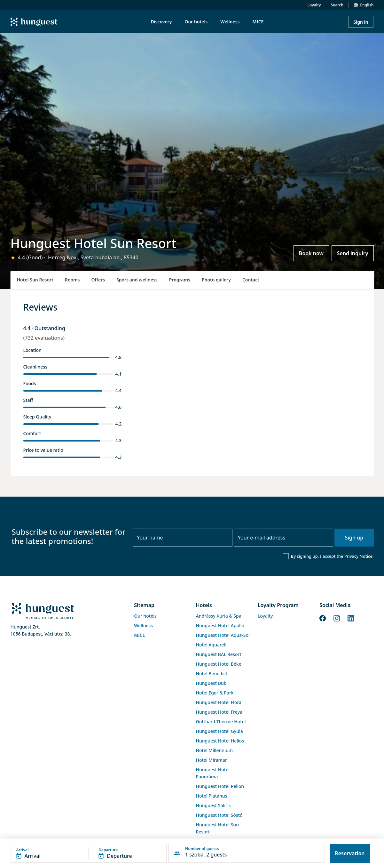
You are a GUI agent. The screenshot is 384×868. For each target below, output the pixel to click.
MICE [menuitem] (258, 22)
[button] (89, 853)
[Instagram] (337, 618)
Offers (98, 280)
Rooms (72, 280)
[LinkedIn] (351, 618)
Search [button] (337, 5)
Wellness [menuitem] (230, 22)
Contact (251, 280)
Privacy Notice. (359, 556)
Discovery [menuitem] (161, 22)
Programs (180, 280)
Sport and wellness (137, 280)
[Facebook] (323, 618)
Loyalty (314, 5)
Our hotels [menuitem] (196, 22)
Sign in (361, 22)
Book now (311, 253)
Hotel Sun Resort (35, 280)
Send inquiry (353, 253)
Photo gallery (216, 280)
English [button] (367, 5)
